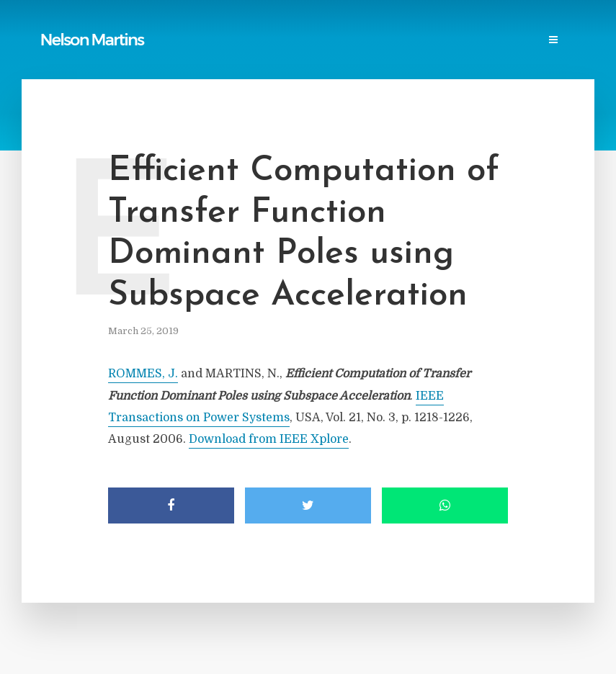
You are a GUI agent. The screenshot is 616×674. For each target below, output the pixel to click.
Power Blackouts (314, 26)
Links (242, 26)
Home (61, 26)
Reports (191, 26)
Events (64, 55)
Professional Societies (429, 26)
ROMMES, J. (143, 374)
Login (175, 55)
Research (525, 26)
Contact (121, 55)
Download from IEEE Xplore (269, 439)
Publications (123, 26)
